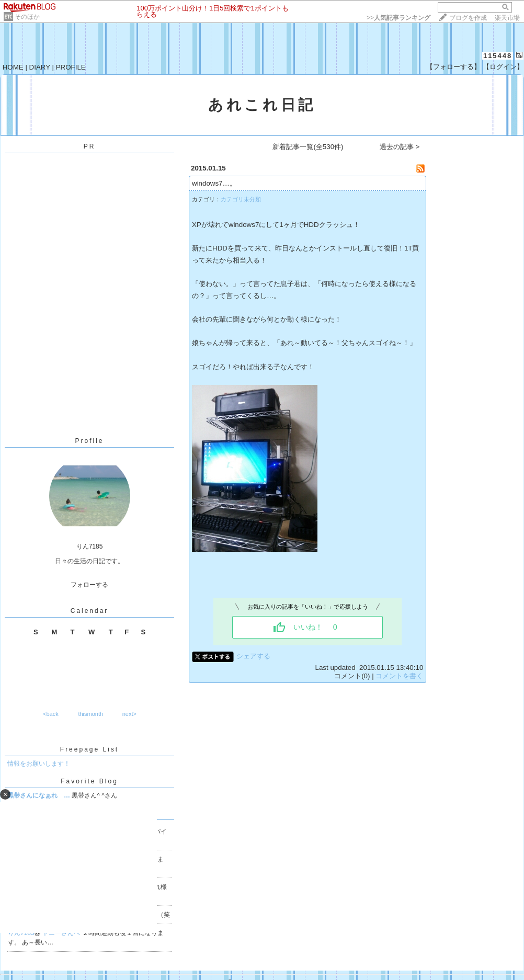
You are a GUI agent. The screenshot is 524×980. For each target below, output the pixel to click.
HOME (13, 67)
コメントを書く (399, 676)
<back (51, 714)
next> (129, 714)
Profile (89, 441)
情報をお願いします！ (39, 764)
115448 (498, 56)
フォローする (89, 585)
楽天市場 (507, 18)
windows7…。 (214, 183)
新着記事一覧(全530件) (308, 147)
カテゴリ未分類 (241, 199)
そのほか (27, 17)
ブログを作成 (468, 18)
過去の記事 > (400, 147)
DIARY (40, 67)
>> (398, 18)
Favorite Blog (89, 781)
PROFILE (71, 67)
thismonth (90, 714)
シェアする (253, 656)
